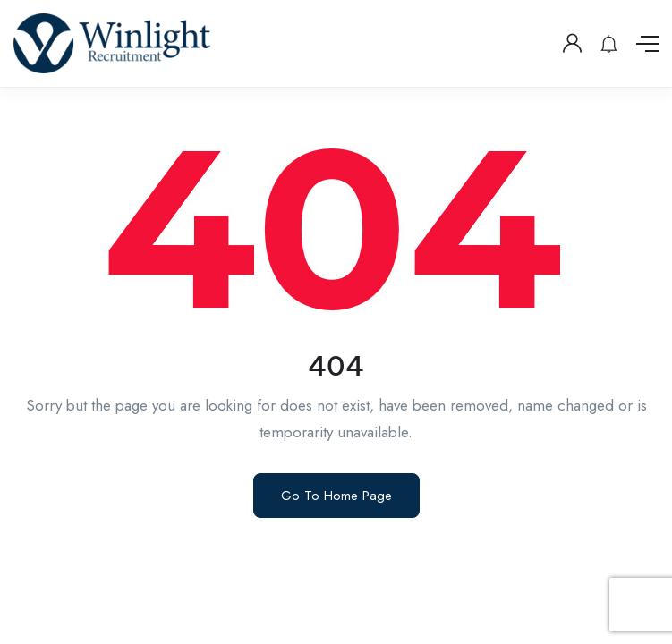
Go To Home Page (336, 496)
